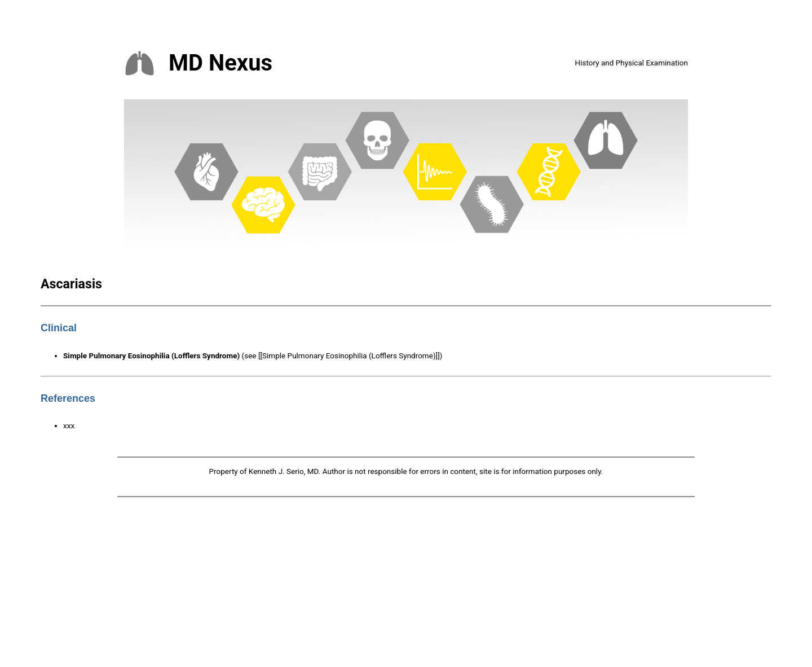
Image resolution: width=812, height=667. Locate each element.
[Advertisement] (406, 584)
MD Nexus (220, 63)
